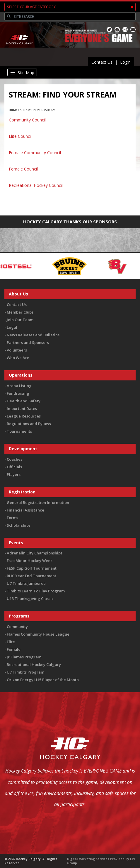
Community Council (27, 120)
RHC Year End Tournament (31, 576)
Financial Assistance (25, 510)
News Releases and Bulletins (33, 335)
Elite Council (20, 136)
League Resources (24, 416)
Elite (11, 642)
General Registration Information (38, 502)
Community (17, 627)
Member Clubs (20, 312)
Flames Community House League (38, 634)
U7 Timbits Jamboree (26, 583)
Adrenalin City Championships (35, 553)
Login (125, 62)
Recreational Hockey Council (36, 185)
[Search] (74, 17)
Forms (12, 518)
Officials (14, 467)
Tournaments (19, 431)
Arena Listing (19, 386)
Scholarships (19, 525)
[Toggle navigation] (22, 72)
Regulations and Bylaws (29, 424)
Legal (12, 327)
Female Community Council (35, 153)
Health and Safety (24, 401)
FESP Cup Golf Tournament (32, 568)
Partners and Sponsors (28, 342)
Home (13, 110)
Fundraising (18, 393)
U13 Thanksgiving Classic (30, 599)
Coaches (14, 459)
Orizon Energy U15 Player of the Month (43, 680)
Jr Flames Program (24, 657)
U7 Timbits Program (25, 672)
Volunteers (17, 350)
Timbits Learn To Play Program (36, 591)
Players (14, 474)
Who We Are (18, 358)
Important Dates (22, 408)
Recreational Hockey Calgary (34, 665)
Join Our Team (20, 320)
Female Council (23, 169)
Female (14, 649)
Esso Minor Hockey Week (30, 561)
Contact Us (102, 62)
